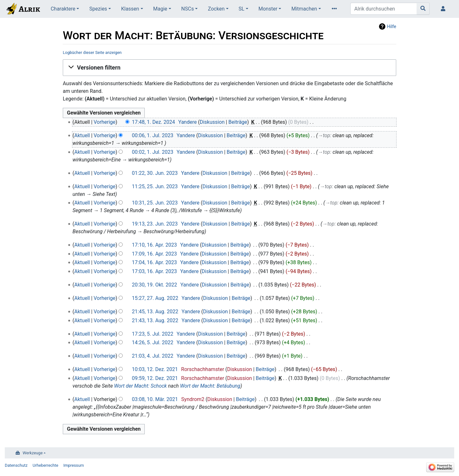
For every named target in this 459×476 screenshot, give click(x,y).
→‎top (324, 135)
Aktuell (82, 135)
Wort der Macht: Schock (140, 386)
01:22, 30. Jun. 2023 (155, 173)
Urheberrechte (45, 465)
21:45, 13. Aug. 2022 (155, 312)
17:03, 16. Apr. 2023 (154, 271)
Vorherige (105, 122)
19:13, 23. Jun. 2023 (155, 224)
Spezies (98, 9)
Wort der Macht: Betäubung (210, 386)
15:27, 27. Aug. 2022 (155, 298)
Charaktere (63, 9)
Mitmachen (304, 9)
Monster (268, 9)
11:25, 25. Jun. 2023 (155, 186)
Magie (160, 9)
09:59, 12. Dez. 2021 (155, 378)
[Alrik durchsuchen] (384, 9)
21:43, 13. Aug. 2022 (155, 320)
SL (242, 9)
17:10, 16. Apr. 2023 (154, 245)
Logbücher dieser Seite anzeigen (92, 52)
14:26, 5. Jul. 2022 (153, 342)
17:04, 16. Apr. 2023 (154, 262)
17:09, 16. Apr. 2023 (154, 254)
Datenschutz (16, 465)
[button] (229, 68)
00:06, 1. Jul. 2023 (153, 135)
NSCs (188, 9)
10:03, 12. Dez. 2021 (155, 369)
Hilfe (392, 26)
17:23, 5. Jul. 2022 (153, 334)
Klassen (130, 9)
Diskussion (212, 122)
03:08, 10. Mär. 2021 (155, 399)
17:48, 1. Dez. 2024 (153, 122)
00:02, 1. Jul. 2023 (153, 152)
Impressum (74, 465)
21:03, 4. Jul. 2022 (153, 356)
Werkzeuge (33, 453)
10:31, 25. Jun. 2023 (155, 203)
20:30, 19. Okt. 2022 (155, 285)
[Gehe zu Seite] (423, 9)
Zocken (216, 9)
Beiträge (238, 122)
